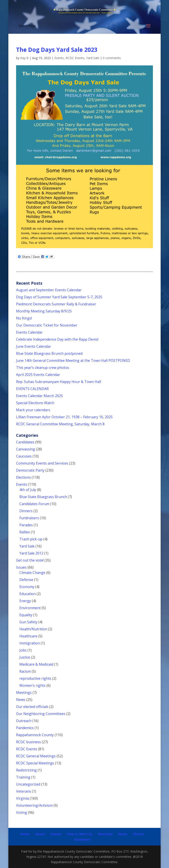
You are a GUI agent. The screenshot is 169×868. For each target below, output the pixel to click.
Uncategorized (28, 784)
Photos (139, 834)
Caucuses (24, 456)
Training (23, 777)
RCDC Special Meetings (35, 763)
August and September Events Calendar (49, 290)
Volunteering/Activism (34, 805)
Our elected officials (32, 707)
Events (59, 58)
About (40, 834)
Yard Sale (93, 58)
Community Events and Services (42, 463)
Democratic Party (30, 470)
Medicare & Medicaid (36, 664)
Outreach (24, 721)
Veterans (24, 791)
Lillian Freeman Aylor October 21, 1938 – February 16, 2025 (64, 417)
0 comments (112, 58)
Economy (27, 587)
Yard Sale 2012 (31, 553)
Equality (26, 615)
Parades (26, 525)
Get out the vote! (30, 560)
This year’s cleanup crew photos (43, 368)
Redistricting (26, 770)
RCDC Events (75, 58)
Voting (22, 812)
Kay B (24, 58)
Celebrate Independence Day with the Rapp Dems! (57, 339)
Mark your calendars (33, 410)
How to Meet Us (80, 834)
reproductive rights (35, 678)
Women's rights (32, 685)
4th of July (28, 490)
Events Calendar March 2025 (39, 396)
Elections (23, 477)
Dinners (26, 511)
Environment (30, 608)
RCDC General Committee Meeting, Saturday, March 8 (60, 424)
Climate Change (32, 573)
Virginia (22, 798)
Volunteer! (82, 839)
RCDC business (28, 742)
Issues (21, 567)
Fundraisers (29, 518)
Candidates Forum (34, 504)
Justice (25, 657)
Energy (25, 601)
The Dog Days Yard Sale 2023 (57, 50)
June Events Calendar (34, 346)
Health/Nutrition (33, 629)
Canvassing (26, 449)
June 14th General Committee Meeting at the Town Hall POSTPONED (73, 360)
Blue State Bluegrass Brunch (43, 497)
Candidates (25, 442)
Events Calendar (29, 332)
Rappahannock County (35, 735)
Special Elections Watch (35, 403)
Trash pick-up (31, 539)
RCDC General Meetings (36, 756)
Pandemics (25, 728)
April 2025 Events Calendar (38, 375)
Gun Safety (28, 622)
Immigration (30, 643)
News (21, 700)
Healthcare (28, 636)
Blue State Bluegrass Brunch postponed (49, 353)
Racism (25, 671)
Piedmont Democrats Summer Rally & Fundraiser (56, 304)
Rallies (25, 532)
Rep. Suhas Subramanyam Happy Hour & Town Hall (59, 382)
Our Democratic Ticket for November (47, 325)
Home (25, 834)
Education (28, 594)
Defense (26, 580)
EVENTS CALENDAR (32, 389)
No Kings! (24, 318)
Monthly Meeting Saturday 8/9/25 (44, 311)
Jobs (23, 650)
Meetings (24, 693)
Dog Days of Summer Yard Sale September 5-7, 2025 (59, 297)
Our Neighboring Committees (41, 714)
